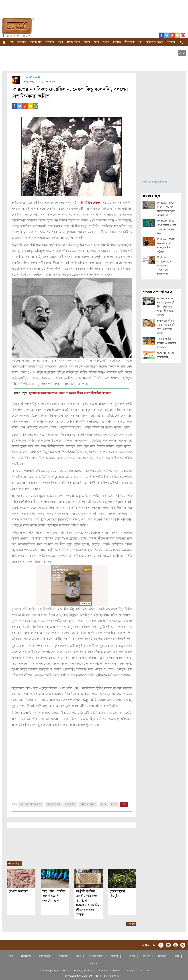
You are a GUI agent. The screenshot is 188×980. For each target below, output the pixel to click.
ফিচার (87, 42)
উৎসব (106, 42)
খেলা (96, 42)
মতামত (117, 42)
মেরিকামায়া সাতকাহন (88, 804)
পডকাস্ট (171, 42)
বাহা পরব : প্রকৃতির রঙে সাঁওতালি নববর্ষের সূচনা (54, 895)
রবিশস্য (103, 804)
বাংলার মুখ (36, 42)
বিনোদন (50, 42)
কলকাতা (22, 42)
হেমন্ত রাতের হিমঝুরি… (117, 893)
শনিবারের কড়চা (154, 42)
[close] (182, 53)
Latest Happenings (48, 970)
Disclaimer (129, 970)
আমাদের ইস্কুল (70, 804)
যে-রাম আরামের (18, 891)
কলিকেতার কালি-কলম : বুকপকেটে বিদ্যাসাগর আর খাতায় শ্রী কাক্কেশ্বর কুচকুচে (166, 307)
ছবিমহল (114, 804)
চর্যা (12, 42)
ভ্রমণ (60, 42)
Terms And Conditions (109, 970)
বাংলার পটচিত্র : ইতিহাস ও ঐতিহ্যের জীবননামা (167, 343)
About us (66, 970)
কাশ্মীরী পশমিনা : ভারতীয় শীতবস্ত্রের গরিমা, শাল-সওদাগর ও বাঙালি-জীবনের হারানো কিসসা (88, 902)
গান (140, 42)
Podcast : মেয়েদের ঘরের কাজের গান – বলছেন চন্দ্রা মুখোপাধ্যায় (164, 266)
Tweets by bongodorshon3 (154, 182)
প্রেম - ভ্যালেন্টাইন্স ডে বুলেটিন (31, 804)
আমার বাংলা (73, 42)
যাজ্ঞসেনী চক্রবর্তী (32, 78)
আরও (132, 923)
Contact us (144, 970)
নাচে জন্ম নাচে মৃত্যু (53, 804)
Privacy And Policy (84, 970)
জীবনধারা (130, 42)
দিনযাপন (94, 963)
